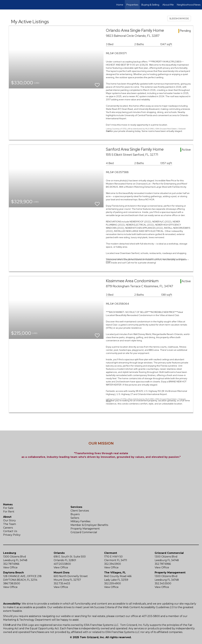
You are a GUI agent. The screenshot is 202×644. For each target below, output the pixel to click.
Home (120, 5)
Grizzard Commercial (84, 532)
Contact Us (10, 531)
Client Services (80, 511)
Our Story (9, 520)
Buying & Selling (150, 5)
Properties (132, 5)
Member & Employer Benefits (89, 525)
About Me (168, 5)
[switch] (97, 84)
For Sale (8, 508)
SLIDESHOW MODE (179, 18)
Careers (8, 528)
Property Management (85, 529)
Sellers (75, 518)
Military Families (80, 521)
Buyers (75, 514)
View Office (10, 567)
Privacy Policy (12, 535)
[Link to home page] (4, 5)
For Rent (9, 512)
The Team (10, 524)
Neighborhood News (189, 5)
